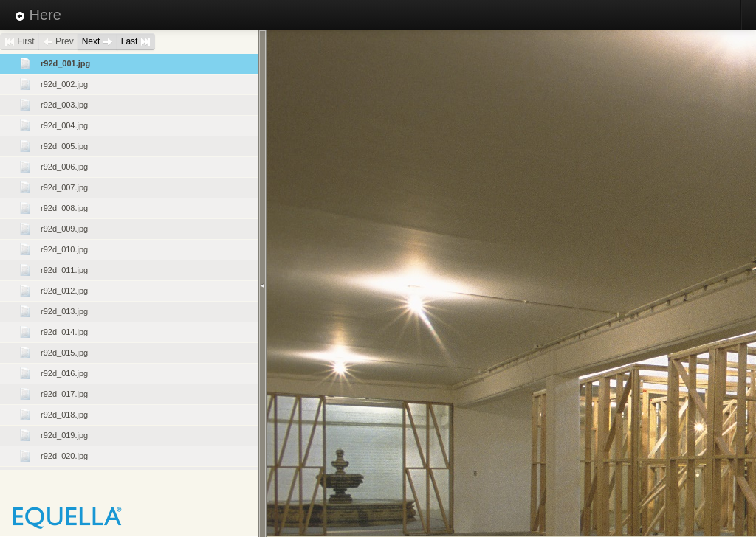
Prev (58, 41)
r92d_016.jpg (64, 373)
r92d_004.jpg (64, 125)
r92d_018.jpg (64, 415)
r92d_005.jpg (64, 146)
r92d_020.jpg (64, 456)
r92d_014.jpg (64, 332)
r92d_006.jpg (64, 167)
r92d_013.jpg (64, 311)
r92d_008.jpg (64, 208)
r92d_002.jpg (64, 84)
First (20, 41)
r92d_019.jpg (64, 435)
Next (97, 41)
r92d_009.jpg (64, 229)
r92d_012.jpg (64, 291)
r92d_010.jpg (64, 249)
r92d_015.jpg (64, 353)
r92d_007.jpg (64, 187)
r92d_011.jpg (64, 270)
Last (136, 41)
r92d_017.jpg (64, 394)
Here (38, 15)
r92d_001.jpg (65, 63)
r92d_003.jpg (64, 105)
